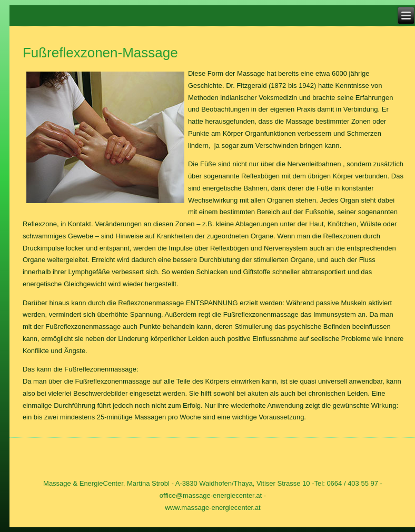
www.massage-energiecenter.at (213, 508)
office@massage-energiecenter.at (211, 495)
